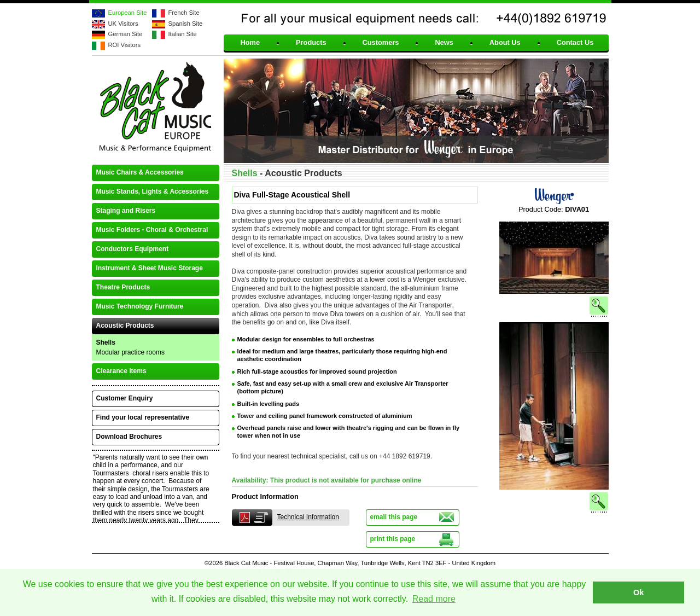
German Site (126, 34)
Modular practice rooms (130, 352)
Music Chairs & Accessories (140, 172)
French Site (184, 13)
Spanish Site (186, 24)
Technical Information (308, 517)
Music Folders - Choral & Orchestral (152, 230)
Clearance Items (121, 371)
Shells (106, 342)
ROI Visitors (124, 45)
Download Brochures (129, 437)
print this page (393, 539)
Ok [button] (638, 592)
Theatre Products (123, 287)
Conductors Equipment (133, 249)
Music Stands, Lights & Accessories (153, 191)
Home (250, 43)
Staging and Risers (126, 211)
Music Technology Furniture (140, 306)
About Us (505, 43)
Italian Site (183, 34)
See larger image (553, 316)
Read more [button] (434, 599)
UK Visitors (123, 24)
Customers (381, 43)
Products (311, 43)
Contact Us (575, 43)
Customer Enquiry (125, 398)
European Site (128, 13)
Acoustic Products (125, 326)
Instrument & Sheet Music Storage (150, 268)
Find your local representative (143, 417)
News (444, 43)
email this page (394, 517)
